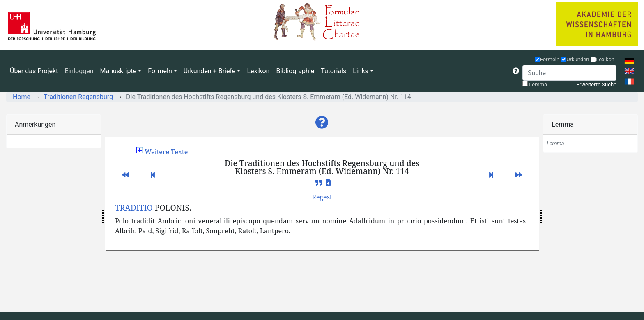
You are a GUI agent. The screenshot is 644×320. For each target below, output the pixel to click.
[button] (516, 71)
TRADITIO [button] (134, 208)
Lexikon (258, 71)
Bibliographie (295, 71)
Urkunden (578, 59)
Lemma (538, 85)
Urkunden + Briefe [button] (210, 71)
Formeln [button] (160, 71)
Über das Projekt (34, 71)
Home (22, 97)
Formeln (550, 59)
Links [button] (361, 71)
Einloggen (79, 71)
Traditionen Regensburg (78, 97)
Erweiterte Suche (596, 85)
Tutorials (333, 71)
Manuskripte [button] (118, 71)
